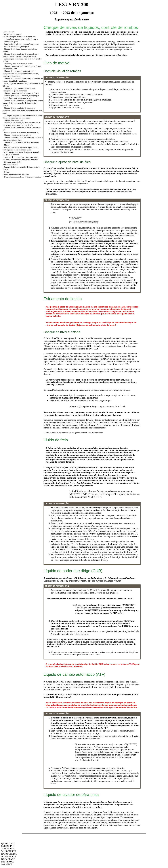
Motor (7, 145)
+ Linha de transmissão (12, 162)
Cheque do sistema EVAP (14, 120)
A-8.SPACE (7, 864)
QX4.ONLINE (8, 843)
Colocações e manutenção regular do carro (21, 39)
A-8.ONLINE (8, 849)
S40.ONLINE (8, 846)
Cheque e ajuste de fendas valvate (17, 135)
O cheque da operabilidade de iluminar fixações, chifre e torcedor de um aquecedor (22, 117)
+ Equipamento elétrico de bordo (16, 174)
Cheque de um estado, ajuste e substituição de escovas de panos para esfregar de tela (21, 124)
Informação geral (11, 42)
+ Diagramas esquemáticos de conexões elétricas (22, 177)
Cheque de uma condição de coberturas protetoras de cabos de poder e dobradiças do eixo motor (22, 110)
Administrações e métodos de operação (20, 37)
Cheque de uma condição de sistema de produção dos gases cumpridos (19, 90)
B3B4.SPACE (8, 862)
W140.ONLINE (9, 856)
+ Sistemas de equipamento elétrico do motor (21, 157)
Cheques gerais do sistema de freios (18, 64)
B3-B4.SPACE (8, 859)
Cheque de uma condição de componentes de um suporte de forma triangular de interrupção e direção (23, 103)
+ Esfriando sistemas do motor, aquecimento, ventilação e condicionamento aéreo (20, 149)
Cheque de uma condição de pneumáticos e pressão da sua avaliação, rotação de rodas (20, 55)
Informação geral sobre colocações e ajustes (21, 44)
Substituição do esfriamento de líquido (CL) (22, 133)
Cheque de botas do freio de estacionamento (22, 142)
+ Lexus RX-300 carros (12, 34)
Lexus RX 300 (8, 32)
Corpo (7, 172)
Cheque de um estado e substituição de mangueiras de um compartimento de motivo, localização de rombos (21, 74)
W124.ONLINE (9, 851)
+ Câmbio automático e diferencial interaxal (20, 160)
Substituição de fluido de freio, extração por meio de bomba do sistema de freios (21, 97)
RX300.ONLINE (9, 854)
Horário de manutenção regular (16, 46)
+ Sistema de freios (10, 165)
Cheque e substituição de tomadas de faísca (21, 93)
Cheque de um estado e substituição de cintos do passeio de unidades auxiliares (23, 80)
